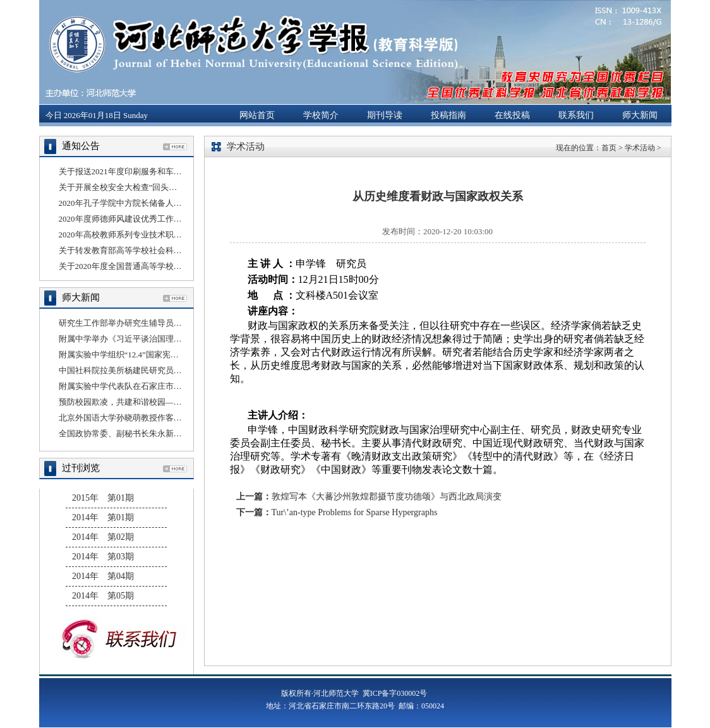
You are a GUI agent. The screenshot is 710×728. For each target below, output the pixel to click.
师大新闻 (640, 115)
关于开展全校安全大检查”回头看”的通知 (132, 187)
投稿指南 (448, 115)
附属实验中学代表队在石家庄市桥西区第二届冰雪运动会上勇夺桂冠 (182, 386)
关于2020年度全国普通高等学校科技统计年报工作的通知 (161, 266)
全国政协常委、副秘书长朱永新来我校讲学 (137, 433)
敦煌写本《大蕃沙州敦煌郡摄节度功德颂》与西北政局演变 (387, 497)
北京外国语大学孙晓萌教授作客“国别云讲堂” (141, 418)
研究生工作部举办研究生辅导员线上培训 (133, 323)
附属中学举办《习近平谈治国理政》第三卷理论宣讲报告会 (165, 339)
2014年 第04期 (103, 576)
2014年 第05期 (103, 596)
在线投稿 (512, 115)
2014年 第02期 (103, 537)
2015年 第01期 (103, 498)
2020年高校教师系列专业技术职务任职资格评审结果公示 (161, 235)
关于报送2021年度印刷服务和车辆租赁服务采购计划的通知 (165, 171)
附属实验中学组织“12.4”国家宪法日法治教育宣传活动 (156, 355)
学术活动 (640, 148)
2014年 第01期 (103, 517)
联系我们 (576, 115)
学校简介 (321, 115)
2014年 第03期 (103, 557)
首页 (609, 148)
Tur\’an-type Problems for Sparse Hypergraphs (355, 512)
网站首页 (257, 115)
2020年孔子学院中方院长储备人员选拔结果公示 (145, 203)
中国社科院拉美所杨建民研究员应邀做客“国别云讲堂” (157, 370)
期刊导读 (385, 115)
